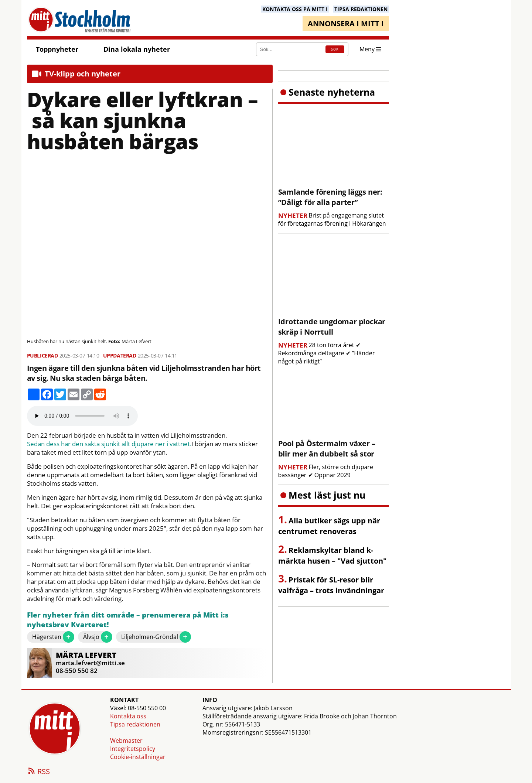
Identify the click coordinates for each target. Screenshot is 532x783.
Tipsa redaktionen (135, 724)
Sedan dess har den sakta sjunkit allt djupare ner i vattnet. (109, 444)
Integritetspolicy (133, 749)
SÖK (335, 49)
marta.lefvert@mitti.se (90, 663)
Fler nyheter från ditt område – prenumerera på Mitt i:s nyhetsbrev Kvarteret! (128, 620)
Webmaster (126, 741)
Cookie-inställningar (138, 757)
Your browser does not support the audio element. (82, 416)
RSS (38, 772)
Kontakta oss (128, 716)
